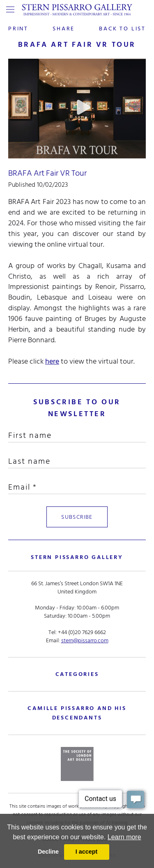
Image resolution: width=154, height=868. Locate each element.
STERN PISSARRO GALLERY (77, 557)
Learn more (124, 837)
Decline (48, 852)
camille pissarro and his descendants (77, 713)
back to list (122, 29)
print (18, 29)
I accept (87, 852)
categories (77, 674)
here (52, 361)
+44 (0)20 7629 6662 (82, 632)
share (64, 29)
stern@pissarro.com (85, 640)
